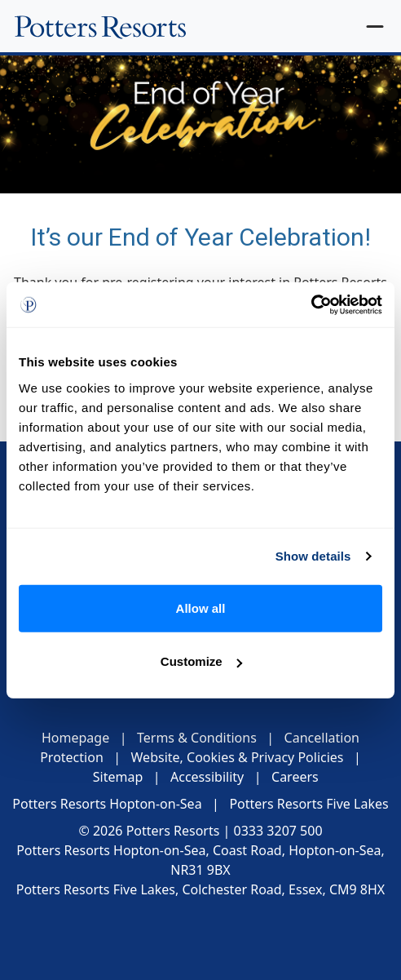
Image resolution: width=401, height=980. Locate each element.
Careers (295, 777)
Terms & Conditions (197, 738)
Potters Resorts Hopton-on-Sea (107, 804)
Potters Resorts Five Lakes (308, 804)
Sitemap (118, 777)
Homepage (75, 738)
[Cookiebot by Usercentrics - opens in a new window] (311, 304)
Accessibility (207, 777)
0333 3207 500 (278, 831)
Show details (313, 556)
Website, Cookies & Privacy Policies (238, 757)
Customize (201, 661)
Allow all (201, 608)
